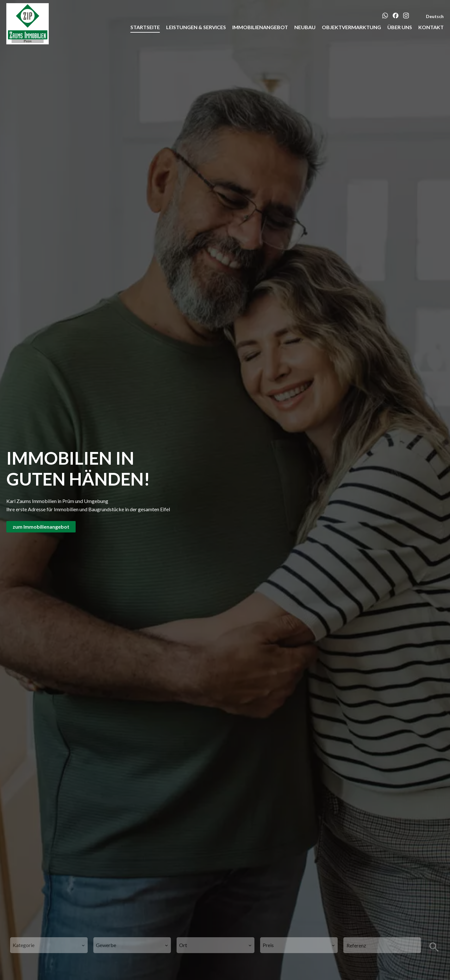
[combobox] (49, 945)
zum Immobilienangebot (41, 527)
